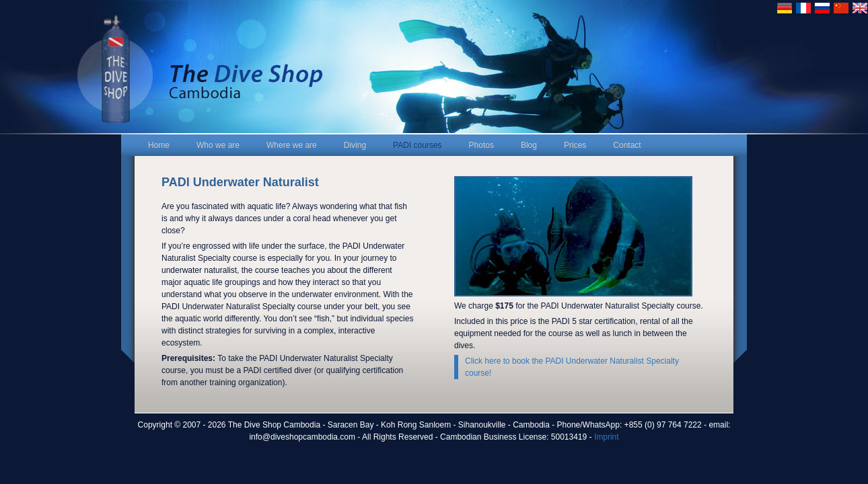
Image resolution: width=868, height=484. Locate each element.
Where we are (292, 145)
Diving (355, 145)
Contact (627, 145)
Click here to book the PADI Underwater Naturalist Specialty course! (572, 367)
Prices (575, 145)
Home (159, 145)
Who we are (218, 145)
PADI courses (417, 145)
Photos (481, 145)
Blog (529, 145)
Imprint (607, 437)
